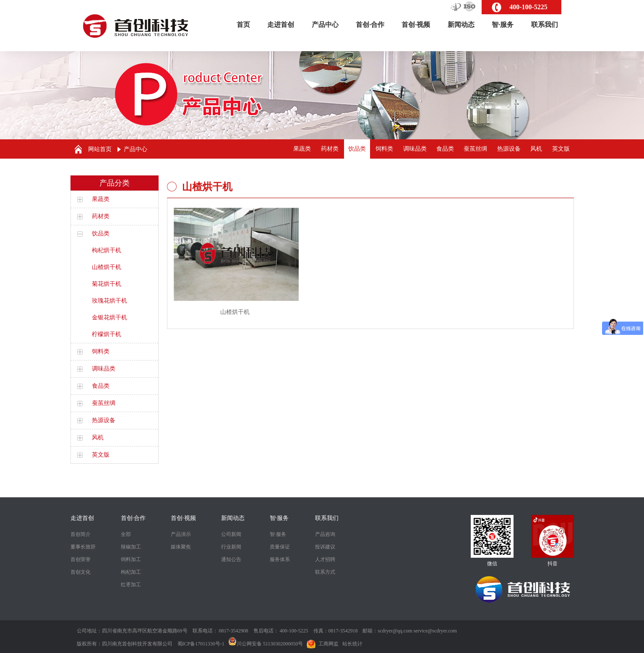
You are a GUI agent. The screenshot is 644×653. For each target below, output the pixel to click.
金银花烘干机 (110, 317)
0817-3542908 (234, 631)
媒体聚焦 (181, 547)
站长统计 (352, 644)
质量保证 (280, 547)
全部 (126, 534)
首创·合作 (370, 25)
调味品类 (415, 149)
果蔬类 (302, 149)
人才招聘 (325, 559)
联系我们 (545, 25)
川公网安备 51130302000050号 (266, 644)
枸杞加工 (131, 572)
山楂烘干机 (107, 267)
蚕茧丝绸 (475, 149)
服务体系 (280, 559)
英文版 (561, 149)
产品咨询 (325, 534)
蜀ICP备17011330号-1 (201, 644)
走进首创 (281, 25)
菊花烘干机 (107, 284)
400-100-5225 (528, 7)
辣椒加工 (131, 547)
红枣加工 (131, 585)
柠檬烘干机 (107, 334)
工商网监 (329, 644)
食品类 (445, 149)
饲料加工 (131, 559)
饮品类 (357, 149)
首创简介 (81, 534)
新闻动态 (461, 25)
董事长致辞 (83, 547)
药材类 (330, 149)
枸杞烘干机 (107, 250)
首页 (243, 25)
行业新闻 (231, 547)
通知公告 (231, 559)
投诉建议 (325, 547)
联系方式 (325, 572)
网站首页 (100, 149)
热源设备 (509, 149)
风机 (536, 149)
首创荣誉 (81, 559)
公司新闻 (231, 534)
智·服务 (503, 25)
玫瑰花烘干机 (110, 301)
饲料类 (384, 149)
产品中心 (325, 25)
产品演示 (181, 534)
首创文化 (81, 572)
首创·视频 (416, 25)
